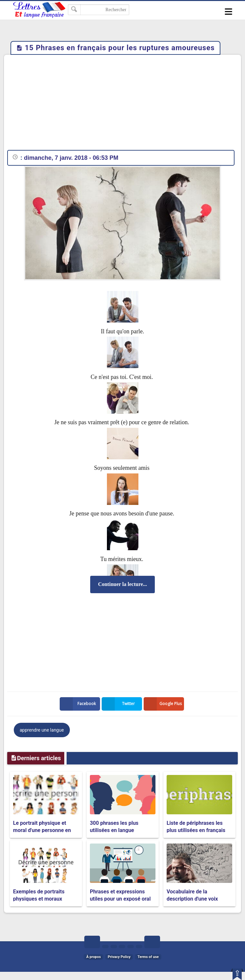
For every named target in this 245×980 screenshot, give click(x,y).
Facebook (79, 704)
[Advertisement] (123, 104)
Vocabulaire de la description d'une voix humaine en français (192, 899)
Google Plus (164, 704)
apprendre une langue (42, 730)
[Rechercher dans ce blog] (99, 10)
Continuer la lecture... (123, 584)
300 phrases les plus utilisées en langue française (114, 830)
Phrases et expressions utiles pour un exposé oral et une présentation (120, 899)
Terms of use (148, 957)
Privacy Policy (119, 957)
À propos (93, 957)
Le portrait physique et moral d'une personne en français (42, 830)
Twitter (120, 704)
